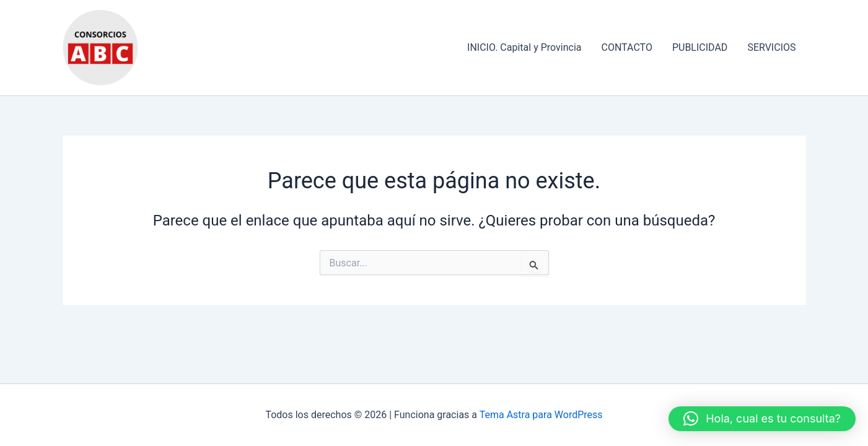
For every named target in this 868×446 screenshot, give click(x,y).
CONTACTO (627, 47)
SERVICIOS (771, 47)
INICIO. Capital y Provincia (524, 47)
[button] (762, 419)
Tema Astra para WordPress (541, 415)
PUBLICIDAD (700, 47)
